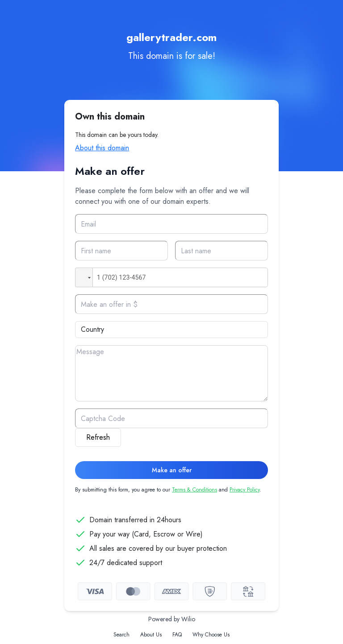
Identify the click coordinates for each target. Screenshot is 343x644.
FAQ (177, 635)
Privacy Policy (245, 490)
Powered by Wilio (172, 619)
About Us (151, 635)
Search (121, 635)
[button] (84, 277)
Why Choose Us (211, 635)
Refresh (98, 437)
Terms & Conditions (195, 490)
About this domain (102, 148)
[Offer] (171, 304)
